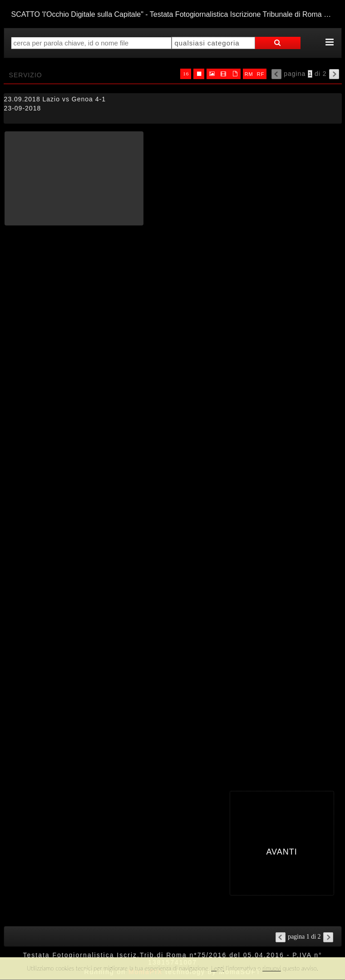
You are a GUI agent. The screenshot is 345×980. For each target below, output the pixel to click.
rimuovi (272, 968)
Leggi (217, 968)
